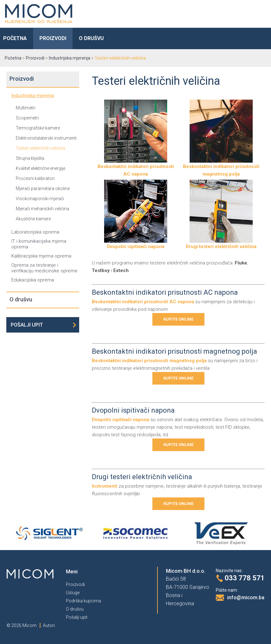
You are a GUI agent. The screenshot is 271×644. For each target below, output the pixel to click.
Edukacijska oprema (33, 280)
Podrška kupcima (83, 601)
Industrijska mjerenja (33, 96)
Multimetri (26, 108)
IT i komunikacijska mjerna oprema (39, 244)
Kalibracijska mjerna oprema (41, 256)
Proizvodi (53, 38)
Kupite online (178, 319)
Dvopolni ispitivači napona (136, 244)
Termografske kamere (38, 128)
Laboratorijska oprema (35, 232)
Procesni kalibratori (35, 178)
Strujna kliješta (30, 158)
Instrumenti (105, 486)
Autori (49, 625)
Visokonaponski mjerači (40, 199)
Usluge (73, 593)
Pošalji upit (27, 325)
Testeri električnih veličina (40, 148)
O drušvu (91, 38)
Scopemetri (27, 118)
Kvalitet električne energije (41, 168)
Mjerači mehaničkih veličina (42, 209)
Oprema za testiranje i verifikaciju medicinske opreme (44, 268)
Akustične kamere (33, 219)
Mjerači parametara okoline (43, 189)
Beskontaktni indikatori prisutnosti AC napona (136, 168)
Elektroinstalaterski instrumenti (46, 138)
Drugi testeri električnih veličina (221, 244)
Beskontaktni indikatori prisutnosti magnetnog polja (221, 168)
